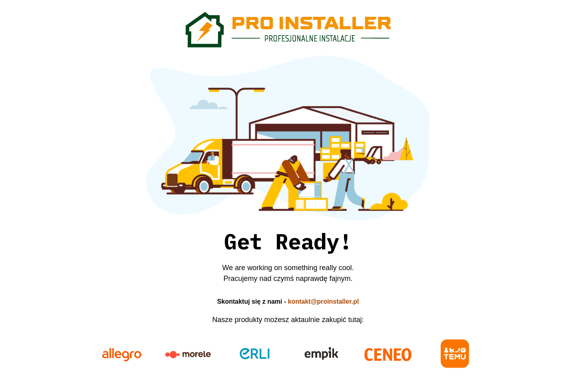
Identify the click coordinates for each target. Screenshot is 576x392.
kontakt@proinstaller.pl (323, 301)
